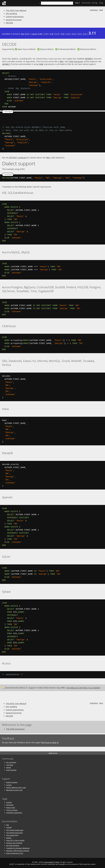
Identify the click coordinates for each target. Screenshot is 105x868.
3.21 (27, 34)
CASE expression (76, 61)
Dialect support (19, 163)
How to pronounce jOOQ (15, 853)
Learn (77, 3)
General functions (14, 20)
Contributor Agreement (14, 812)
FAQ (8, 824)
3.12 (85, 34)
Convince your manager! (14, 842)
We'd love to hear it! (50, 742)
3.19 (46, 34)
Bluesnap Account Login (14, 789)
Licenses (9, 802)
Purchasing (10, 804)
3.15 (68, 34)
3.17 (57, 34)
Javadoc (9, 837)
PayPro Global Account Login (16, 787)
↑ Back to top (52, 752)
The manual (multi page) (15, 832)
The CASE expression (15, 728)
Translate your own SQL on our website (83, 687)
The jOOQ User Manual (16, 10)
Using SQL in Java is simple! (15, 840)
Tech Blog (10, 764)
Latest (34, 34)
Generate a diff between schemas (18, 850)
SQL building (11, 13)
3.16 (63, 34)
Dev (23, 34)
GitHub (9, 767)
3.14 (74, 34)
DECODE (9, 23)
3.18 (51, 34)
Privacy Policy (11, 807)
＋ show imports (8, 111)
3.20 (40, 34)
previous (94, 10)
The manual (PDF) (12, 835)
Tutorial (9, 827)
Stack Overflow (11, 769)
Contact (9, 784)
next (101, 10)
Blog (101, 3)
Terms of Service (12, 809)
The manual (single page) (15, 830)
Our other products (13, 845)
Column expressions (15, 17)
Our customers (11, 762)
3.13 (79, 34)
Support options (12, 782)
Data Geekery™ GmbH (52, 862)
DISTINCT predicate (18, 157)
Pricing (89, 3)
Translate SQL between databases (18, 848)
